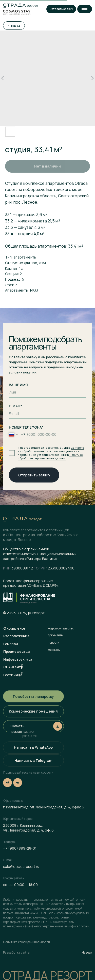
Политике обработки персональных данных (50, 457)
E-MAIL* (15, 406)
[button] (85, 9)
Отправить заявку (34, 475)
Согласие (77, 448)
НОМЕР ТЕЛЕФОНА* (26, 427)
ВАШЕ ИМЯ (18, 385)
